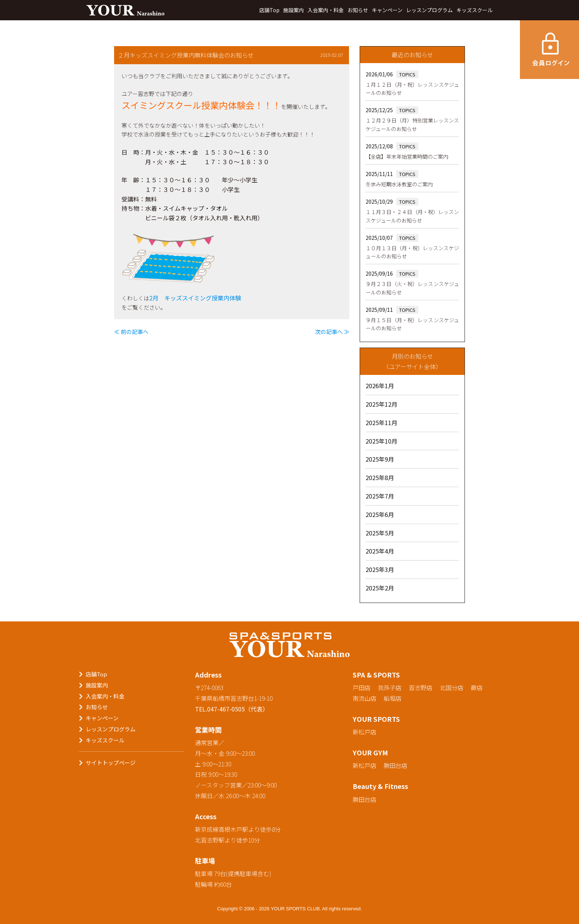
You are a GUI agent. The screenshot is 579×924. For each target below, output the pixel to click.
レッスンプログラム (429, 10)
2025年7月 (380, 496)
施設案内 (294, 10)
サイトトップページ (111, 763)
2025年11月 (381, 423)
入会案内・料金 (326, 10)
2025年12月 (381, 404)
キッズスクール (474, 10)
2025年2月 (380, 588)
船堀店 (393, 698)
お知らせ (358, 10)
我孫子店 (390, 687)
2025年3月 (380, 569)
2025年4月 (380, 551)
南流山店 (364, 698)
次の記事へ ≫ (332, 332)
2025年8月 (380, 477)
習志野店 (421, 687)
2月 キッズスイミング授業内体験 (195, 298)
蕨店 (477, 687)
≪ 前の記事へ (131, 332)
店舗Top (269, 10)
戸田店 (362, 687)
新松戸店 (364, 732)
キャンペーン (387, 10)
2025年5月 (380, 533)
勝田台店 (395, 765)
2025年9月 (380, 459)
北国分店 (452, 687)
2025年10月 (381, 441)
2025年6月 (380, 514)
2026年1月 (380, 386)
